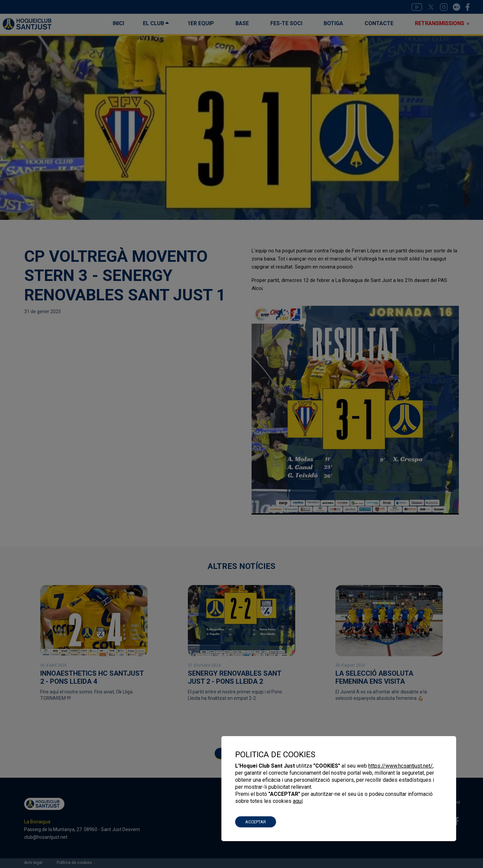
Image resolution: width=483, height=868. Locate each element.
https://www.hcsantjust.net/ (400, 766)
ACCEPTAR (256, 822)
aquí (298, 801)
